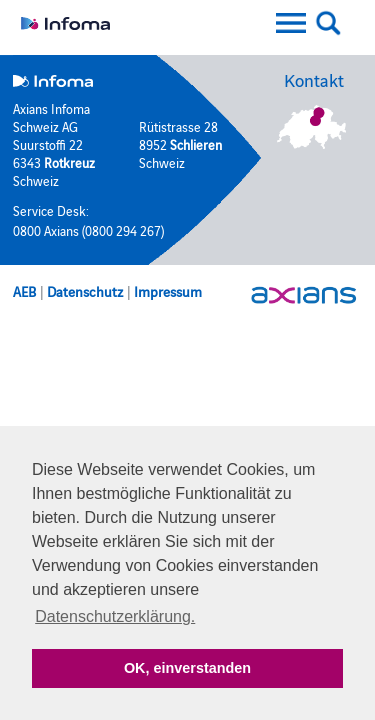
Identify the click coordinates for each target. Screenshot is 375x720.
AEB (24, 291)
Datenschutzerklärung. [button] (115, 616)
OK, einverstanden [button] (187, 668)
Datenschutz (85, 291)
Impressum (168, 291)
